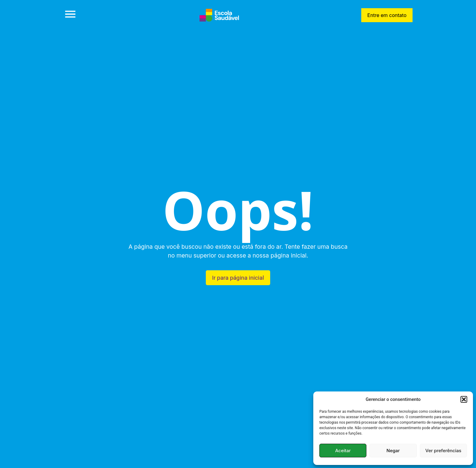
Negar (393, 451)
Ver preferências (443, 451)
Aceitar (343, 451)
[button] (464, 399)
